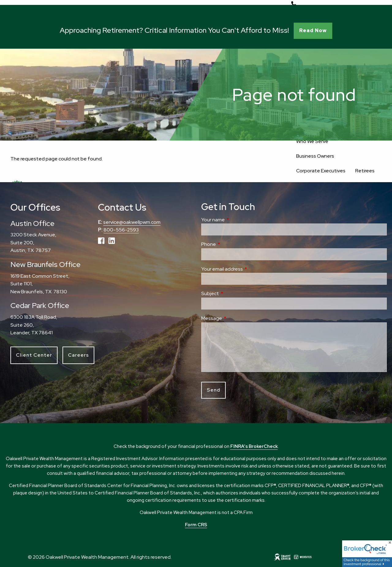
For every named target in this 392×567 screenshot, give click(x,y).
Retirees (365, 171)
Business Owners (315, 156)
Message (235, 318)
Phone (232, 244)
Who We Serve (312, 141)
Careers (78, 355)
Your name (236, 220)
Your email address (245, 269)
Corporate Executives (321, 171)
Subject (233, 293)
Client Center (34, 355)
